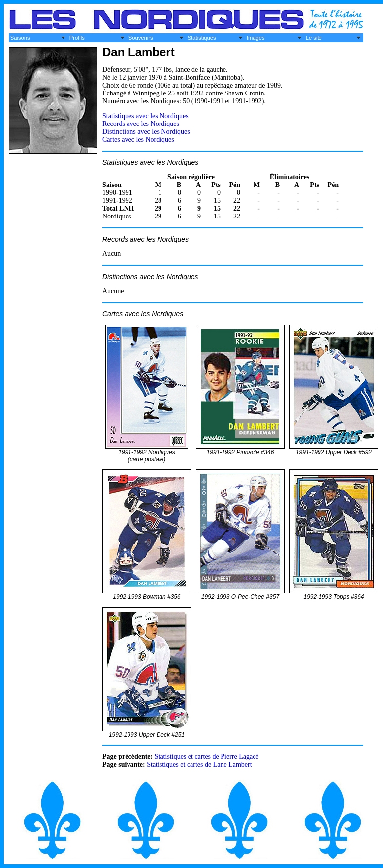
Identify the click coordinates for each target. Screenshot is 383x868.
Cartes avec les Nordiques (138, 139)
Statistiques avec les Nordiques (145, 116)
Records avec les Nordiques (141, 124)
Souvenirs (141, 38)
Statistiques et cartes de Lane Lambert (199, 764)
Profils (77, 38)
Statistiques (202, 38)
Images (256, 38)
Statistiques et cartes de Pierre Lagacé (207, 757)
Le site (314, 38)
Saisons (20, 38)
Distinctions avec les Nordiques (146, 132)
